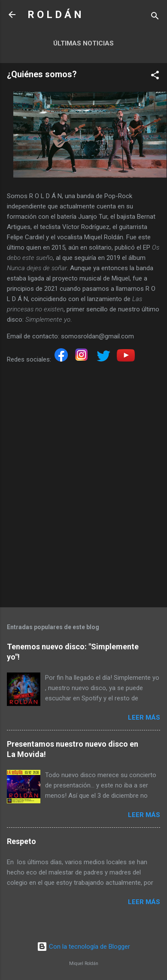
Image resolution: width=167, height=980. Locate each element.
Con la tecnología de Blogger (83, 947)
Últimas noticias (83, 43)
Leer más (144, 718)
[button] (155, 77)
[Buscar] (155, 17)
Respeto (21, 841)
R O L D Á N (55, 15)
